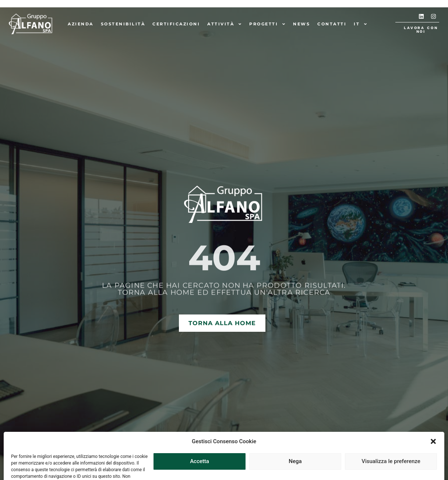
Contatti (332, 24)
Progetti (267, 24)
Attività (225, 24)
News (301, 24)
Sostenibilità (123, 24)
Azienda (81, 24)
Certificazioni (176, 24)
